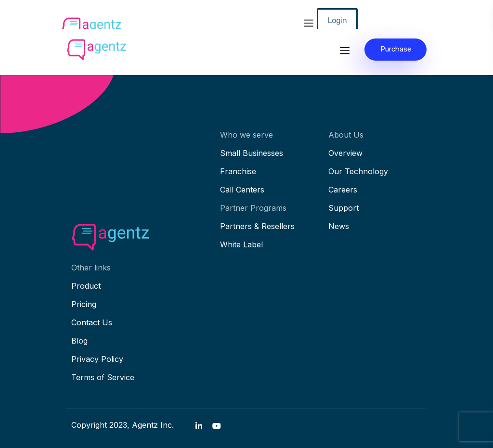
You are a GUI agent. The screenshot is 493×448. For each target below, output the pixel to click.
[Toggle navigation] (309, 22)
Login (337, 20)
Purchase (396, 49)
